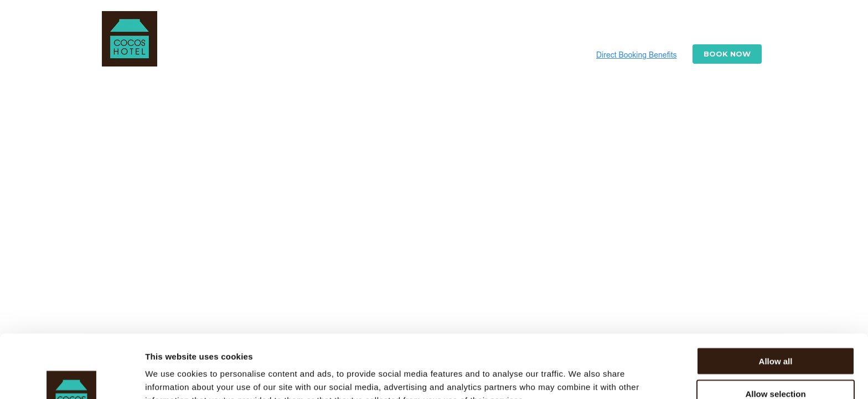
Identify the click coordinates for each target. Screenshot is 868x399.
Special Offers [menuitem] (511, 29)
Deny (776, 367)
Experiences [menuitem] (639, 29)
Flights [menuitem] (578, 29)
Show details (581, 377)
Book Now (727, 54)
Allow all (776, 302)
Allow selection (775, 334)
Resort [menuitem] (331, 29)
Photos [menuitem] (443, 29)
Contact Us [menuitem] (709, 29)
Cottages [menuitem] (387, 29)
